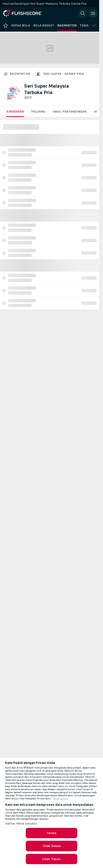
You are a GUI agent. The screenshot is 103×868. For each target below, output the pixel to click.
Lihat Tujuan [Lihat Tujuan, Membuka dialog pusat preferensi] (51, 859)
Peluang (38, 112)
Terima (51, 833)
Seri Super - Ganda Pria (64, 74)
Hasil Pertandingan (70, 112)
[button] (83, 13)
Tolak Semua (51, 846)
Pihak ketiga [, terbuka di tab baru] (60, 799)
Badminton (20, 74)
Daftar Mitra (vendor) (21, 824)
